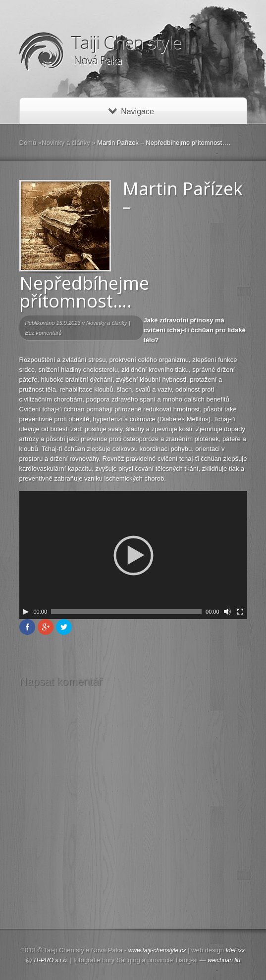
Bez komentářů (44, 333)
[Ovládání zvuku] (227, 612)
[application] (133, 555)
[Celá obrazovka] (240, 612)
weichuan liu (224, 960)
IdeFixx (236, 950)
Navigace (131, 111)
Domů (28, 143)
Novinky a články (66, 143)
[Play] (26, 612)
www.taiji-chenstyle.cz (157, 950)
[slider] (126, 612)
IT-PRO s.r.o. (51, 960)
